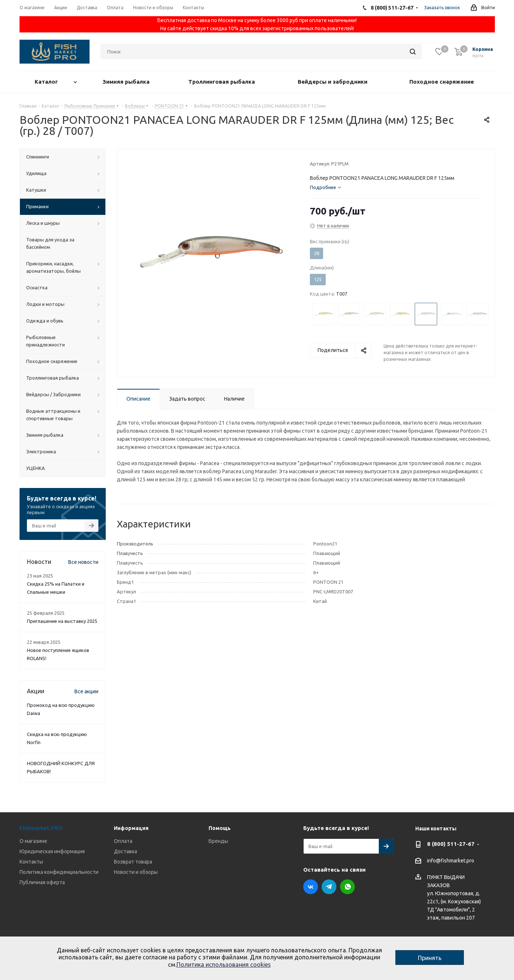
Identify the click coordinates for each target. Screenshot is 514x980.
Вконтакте (311, 887)
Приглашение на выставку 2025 (62, 621)
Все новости (83, 562)
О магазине (33, 841)
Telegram (329, 887)
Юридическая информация (52, 851)
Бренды (218, 841)
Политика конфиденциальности (59, 872)
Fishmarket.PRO (41, 828)
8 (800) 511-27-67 (451, 844)
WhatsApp (347, 887)
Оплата (123, 841)
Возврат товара (133, 862)
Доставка (125, 851)
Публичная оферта (42, 882)
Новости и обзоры (136, 872)
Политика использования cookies (224, 965)
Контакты (31, 862)
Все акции (86, 691)
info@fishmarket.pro (451, 861)
